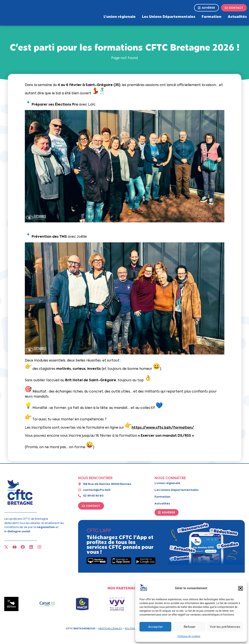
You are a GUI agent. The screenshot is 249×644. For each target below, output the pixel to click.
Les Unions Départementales (169, 16)
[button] (241, 588)
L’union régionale (120, 16)
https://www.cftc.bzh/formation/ (163, 427)
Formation (212, 16)
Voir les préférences (225, 627)
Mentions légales (110, 628)
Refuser (189, 627)
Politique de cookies (189, 636)
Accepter (155, 627)
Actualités (237, 16)
